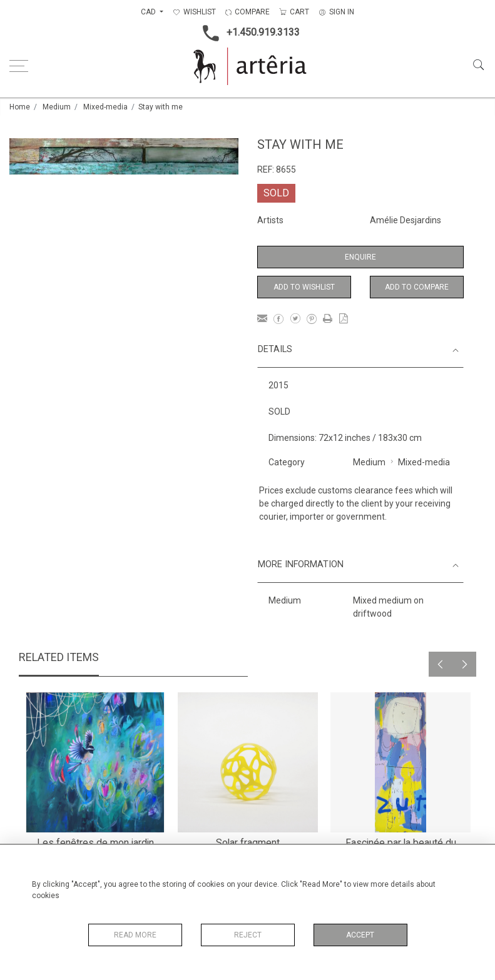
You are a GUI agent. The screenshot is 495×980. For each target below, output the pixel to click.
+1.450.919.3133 (247, 33)
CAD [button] (149, 12)
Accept (360, 935)
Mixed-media (105, 107)
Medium (57, 107)
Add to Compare (417, 287)
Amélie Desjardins (406, 220)
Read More (135, 935)
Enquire (360, 257)
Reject (248, 935)
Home (20, 107)
